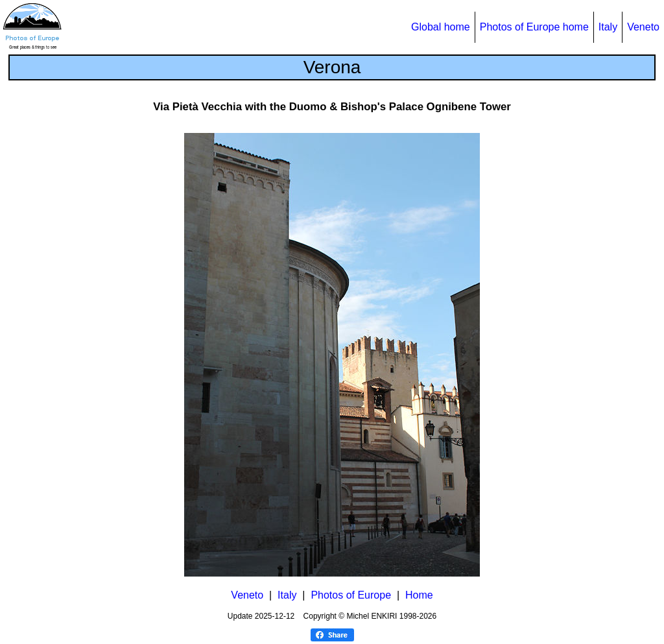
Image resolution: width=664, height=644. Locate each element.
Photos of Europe (351, 595)
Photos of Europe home (534, 27)
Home (419, 595)
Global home (441, 27)
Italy (608, 27)
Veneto (643, 27)
